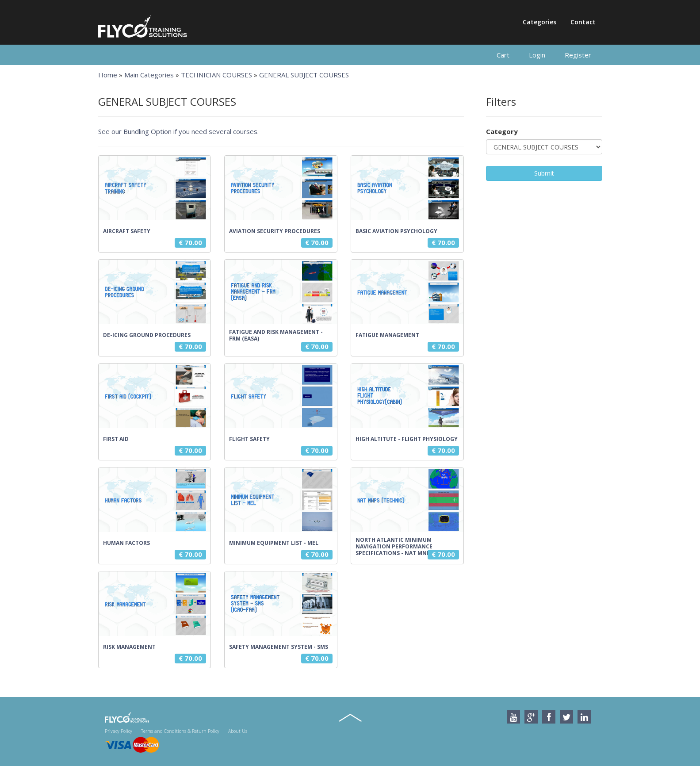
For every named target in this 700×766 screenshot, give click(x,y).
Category (502, 131)
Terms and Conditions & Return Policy (180, 731)
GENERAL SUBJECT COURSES (304, 75)
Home (108, 75)
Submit (544, 173)
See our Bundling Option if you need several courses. (178, 131)
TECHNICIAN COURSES (216, 75)
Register (578, 55)
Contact (583, 22)
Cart (503, 55)
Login (537, 55)
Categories (539, 22)
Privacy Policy (119, 731)
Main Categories (149, 75)
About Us (238, 731)
